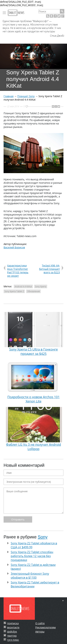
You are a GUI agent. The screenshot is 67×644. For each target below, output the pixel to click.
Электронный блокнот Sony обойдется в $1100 (30, 576)
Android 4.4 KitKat (23, 287)
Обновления (33, 291)
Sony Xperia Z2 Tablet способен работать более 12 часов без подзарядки (32, 556)
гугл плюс (13, 640)
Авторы (40, 632)
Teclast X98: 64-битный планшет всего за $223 (49, 269)
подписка (13, 623)
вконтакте (13, 627)
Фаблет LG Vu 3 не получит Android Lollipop (33, 429)
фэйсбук (12, 632)
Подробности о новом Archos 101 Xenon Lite (33, 381)
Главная (9, 96)
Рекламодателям (46, 627)
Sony (43, 537)
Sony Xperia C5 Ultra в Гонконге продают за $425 (33, 334)
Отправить (18, 519)
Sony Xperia (41, 287)
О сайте (40, 623)
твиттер (12, 636)
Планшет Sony (26, 96)
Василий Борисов (14, 247)
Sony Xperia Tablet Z (14, 291)
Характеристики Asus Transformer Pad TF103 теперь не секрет (18, 271)
